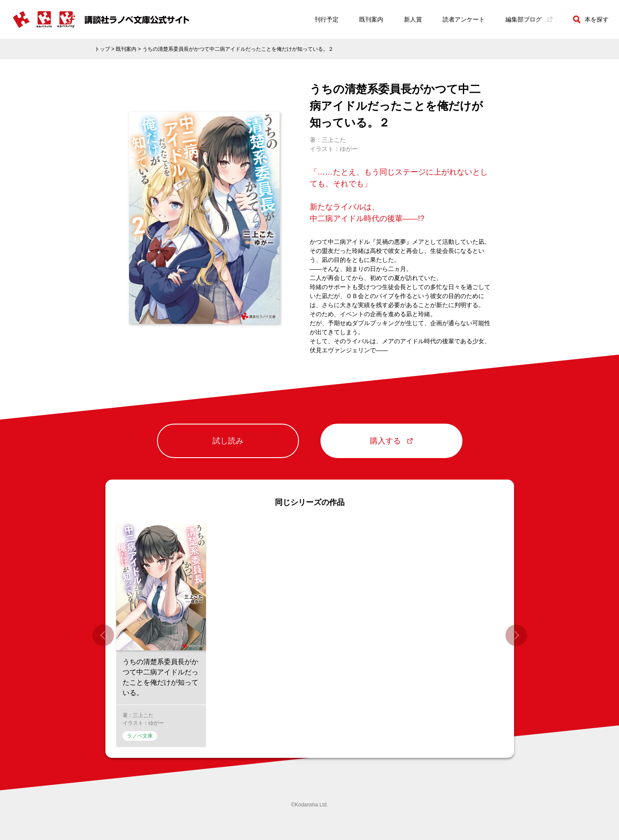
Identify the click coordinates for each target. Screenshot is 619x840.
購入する (391, 442)
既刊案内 (371, 19)
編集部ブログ (529, 19)
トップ (102, 49)
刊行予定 (326, 19)
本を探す (591, 19)
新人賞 (413, 19)
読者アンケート (464, 19)
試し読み (228, 442)
